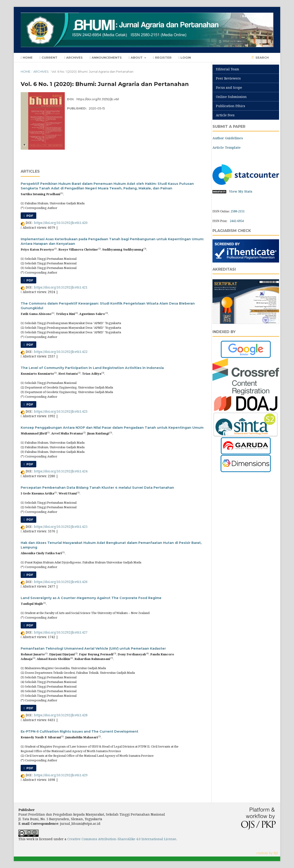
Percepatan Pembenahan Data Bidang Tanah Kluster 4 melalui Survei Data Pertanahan (97, 488)
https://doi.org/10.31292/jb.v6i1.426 (61, 582)
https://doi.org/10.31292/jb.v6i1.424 (61, 471)
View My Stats (241, 191)
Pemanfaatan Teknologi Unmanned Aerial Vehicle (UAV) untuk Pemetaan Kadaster (93, 648)
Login (185, 57)
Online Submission (231, 97)
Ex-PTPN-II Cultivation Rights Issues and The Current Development (79, 731)
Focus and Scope (229, 87)
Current (48, 57)
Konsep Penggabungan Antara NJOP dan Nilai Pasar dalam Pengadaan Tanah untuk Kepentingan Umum (112, 428)
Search (262, 57)
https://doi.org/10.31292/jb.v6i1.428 (61, 715)
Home (27, 57)
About (136, 57)
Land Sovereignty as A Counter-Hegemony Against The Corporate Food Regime (91, 598)
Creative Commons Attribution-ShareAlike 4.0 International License (122, 839)
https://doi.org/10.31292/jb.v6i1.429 (61, 775)
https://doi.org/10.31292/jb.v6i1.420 (61, 223)
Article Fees (225, 115)
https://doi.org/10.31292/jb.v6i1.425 (61, 527)
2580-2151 (238, 211)
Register (162, 57)
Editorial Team (228, 69)
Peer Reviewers (228, 78)
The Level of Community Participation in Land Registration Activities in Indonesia (92, 368)
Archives (74, 57)
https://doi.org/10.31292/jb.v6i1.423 (61, 411)
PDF (29, 216)
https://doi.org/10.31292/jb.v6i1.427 (61, 632)
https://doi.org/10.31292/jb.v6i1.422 (61, 352)
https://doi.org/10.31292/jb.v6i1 (98, 99)
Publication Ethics (230, 106)
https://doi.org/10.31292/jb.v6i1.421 (61, 287)
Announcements (106, 57)
